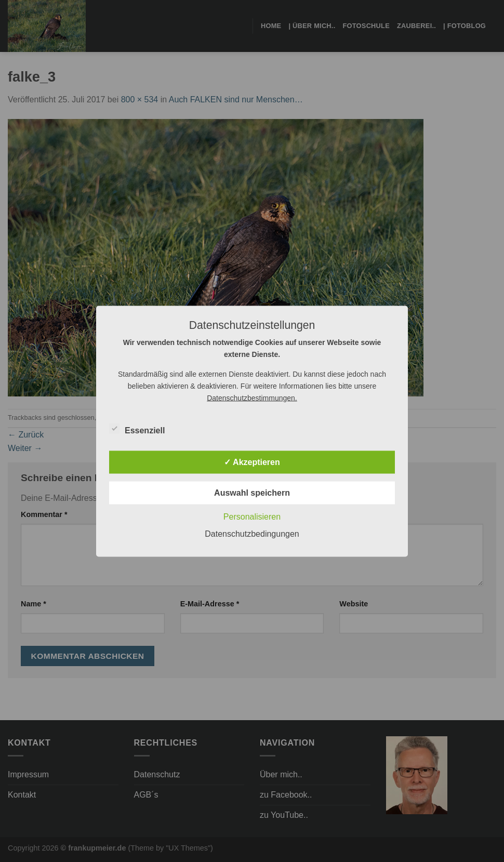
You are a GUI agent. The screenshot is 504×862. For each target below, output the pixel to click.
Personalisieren (252, 516)
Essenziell (137, 429)
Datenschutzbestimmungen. (252, 397)
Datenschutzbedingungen (252, 533)
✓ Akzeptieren (252, 462)
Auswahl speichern (252, 492)
